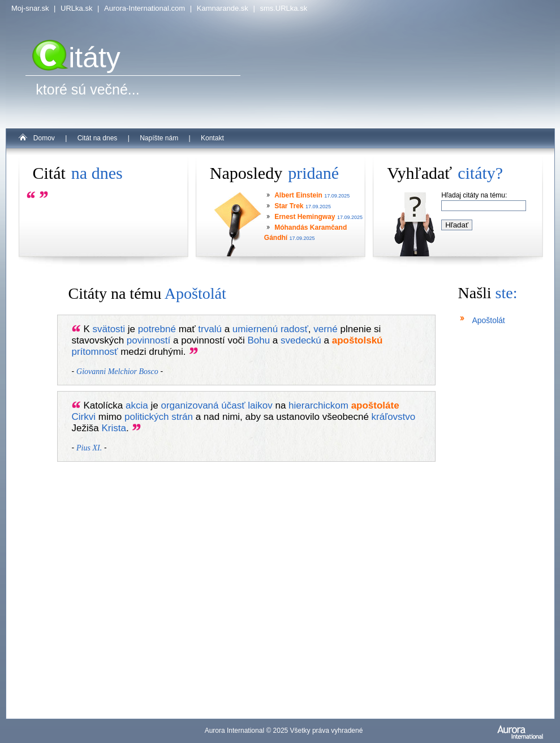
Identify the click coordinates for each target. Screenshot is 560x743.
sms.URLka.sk (283, 8)
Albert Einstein (298, 195)
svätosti (109, 329)
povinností (149, 340)
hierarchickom (318, 405)
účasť (233, 405)
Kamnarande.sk (223, 8)
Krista (113, 428)
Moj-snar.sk (30, 8)
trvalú (210, 329)
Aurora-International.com (145, 8)
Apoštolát (488, 320)
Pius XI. (89, 448)
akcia (137, 405)
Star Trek (289, 206)
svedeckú (301, 340)
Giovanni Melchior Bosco (117, 371)
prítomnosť (95, 352)
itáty (76, 58)
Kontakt (212, 138)
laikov (260, 405)
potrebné (157, 329)
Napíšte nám (159, 138)
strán (182, 417)
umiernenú (255, 329)
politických (147, 417)
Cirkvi (84, 417)
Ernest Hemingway (305, 217)
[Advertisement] (492, 538)
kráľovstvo (394, 417)
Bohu (259, 340)
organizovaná (189, 405)
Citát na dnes (98, 138)
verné (326, 329)
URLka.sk (76, 8)
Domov (44, 138)
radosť (294, 329)
